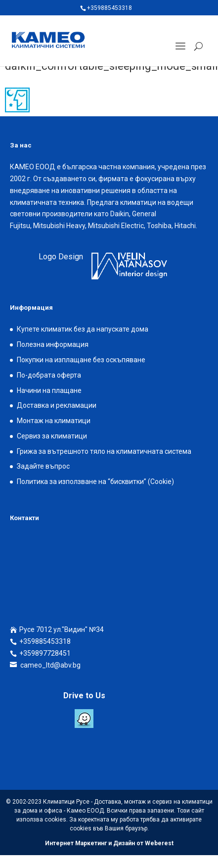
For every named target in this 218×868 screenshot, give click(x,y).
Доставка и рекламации (57, 405)
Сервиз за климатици (52, 436)
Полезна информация (53, 344)
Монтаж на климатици (54, 421)
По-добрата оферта (49, 375)
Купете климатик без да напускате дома (83, 329)
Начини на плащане (49, 390)
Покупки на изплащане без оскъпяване (81, 360)
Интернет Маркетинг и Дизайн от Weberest (109, 843)
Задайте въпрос (43, 466)
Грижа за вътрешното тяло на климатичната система (104, 451)
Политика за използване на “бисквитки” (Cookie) (95, 482)
